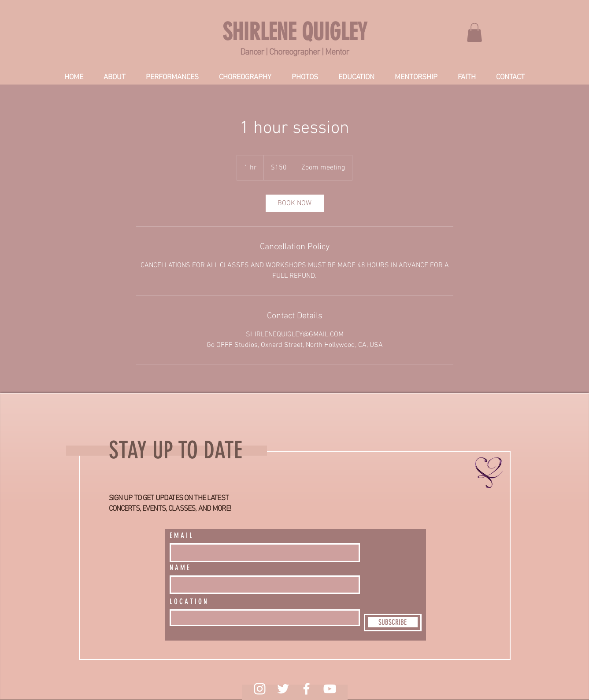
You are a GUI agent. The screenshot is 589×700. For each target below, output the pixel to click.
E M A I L (181, 536)
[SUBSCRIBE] (393, 623)
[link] (474, 32)
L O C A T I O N (188, 602)
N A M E (180, 568)
